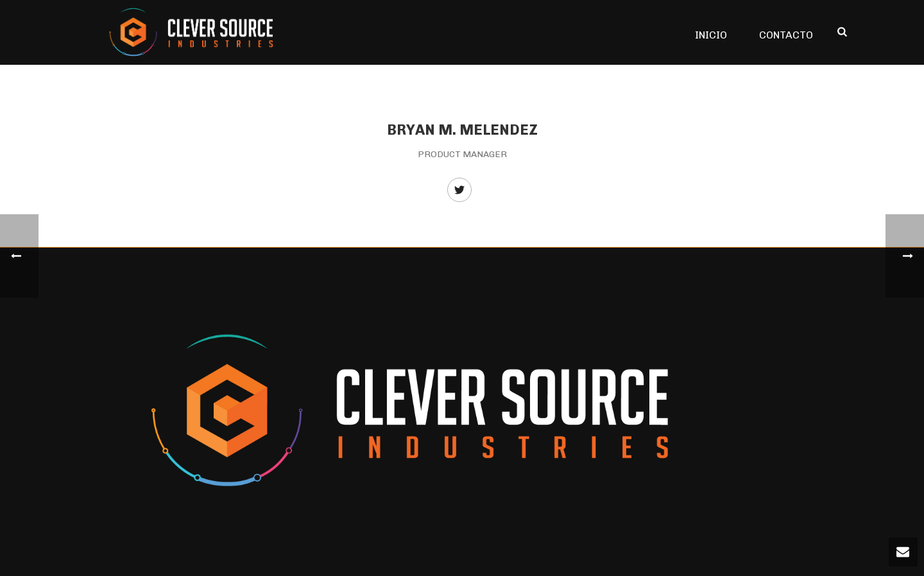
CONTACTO (786, 35)
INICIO (711, 35)
